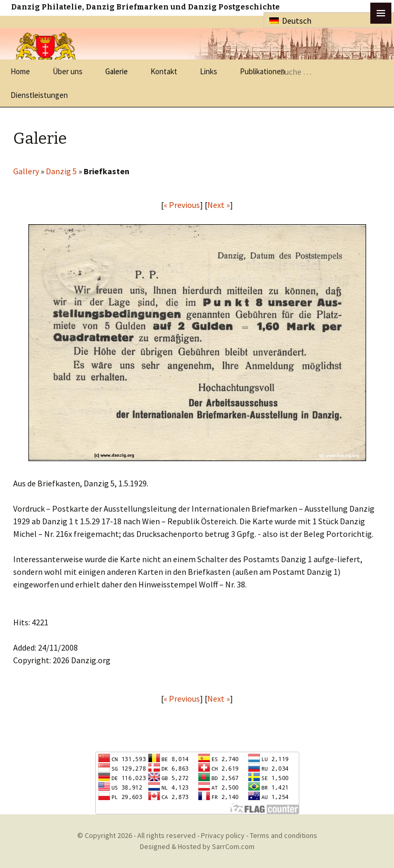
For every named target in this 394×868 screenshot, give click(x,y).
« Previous (182, 205)
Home (20, 71)
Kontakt (164, 71)
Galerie (117, 71)
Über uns (68, 71)
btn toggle (381, 13)
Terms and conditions (284, 835)
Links (209, 71)
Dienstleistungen (39, 95)
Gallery (26, 171)
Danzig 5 (61, 171)
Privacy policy (223, 835)
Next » (219, 205)
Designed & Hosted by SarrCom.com (197, 846)
